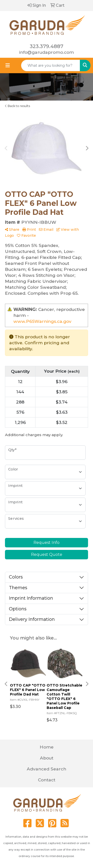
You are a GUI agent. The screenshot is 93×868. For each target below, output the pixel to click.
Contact (47, 780)
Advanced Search (46, 769)
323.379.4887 (46, 46)
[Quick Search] (51, 65)
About (47, 758)
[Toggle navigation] (8, 65)
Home (47, 747)
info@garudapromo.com (46, 52)
